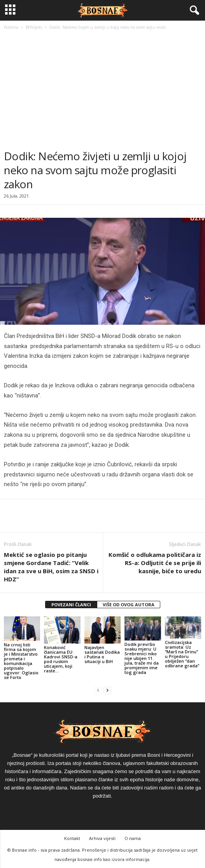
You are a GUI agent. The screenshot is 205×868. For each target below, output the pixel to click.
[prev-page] (98, 690)
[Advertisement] (102, 91)
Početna (11, 27)
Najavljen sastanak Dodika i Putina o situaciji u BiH (102, 654)
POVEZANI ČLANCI (71, 605)
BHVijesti (34, 27)
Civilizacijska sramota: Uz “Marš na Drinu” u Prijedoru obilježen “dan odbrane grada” (182, 654)
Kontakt (72, 838)
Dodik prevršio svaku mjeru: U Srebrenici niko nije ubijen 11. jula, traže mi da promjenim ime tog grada (142, 658)
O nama (133, 838)
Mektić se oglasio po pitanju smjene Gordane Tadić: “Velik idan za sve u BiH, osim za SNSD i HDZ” (51, 567)
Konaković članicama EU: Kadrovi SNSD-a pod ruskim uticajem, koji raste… (61, 659)
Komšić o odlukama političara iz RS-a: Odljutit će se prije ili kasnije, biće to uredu (155, 563)
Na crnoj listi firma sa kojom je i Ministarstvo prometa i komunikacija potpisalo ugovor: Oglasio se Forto (21, 661)
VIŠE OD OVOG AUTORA (129, 605)
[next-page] (107, 690)
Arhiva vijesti (102, 838)
